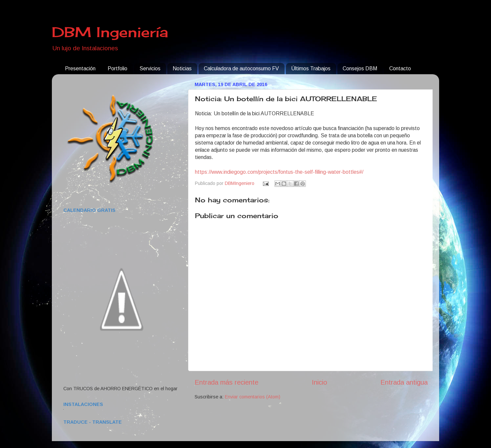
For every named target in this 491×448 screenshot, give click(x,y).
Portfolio (117, 68)
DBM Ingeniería (110, 32)
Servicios (150, 68)
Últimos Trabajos (311, 68)
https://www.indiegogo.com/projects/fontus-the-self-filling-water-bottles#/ (279, 172)
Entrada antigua (404, 382)
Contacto (400, 68)
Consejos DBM (360, 68)
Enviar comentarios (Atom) (253, 397)
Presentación (80, 68)
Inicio (320, 382)
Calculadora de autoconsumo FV (241, 68)
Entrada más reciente (226, 382)
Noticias (182, 68)
